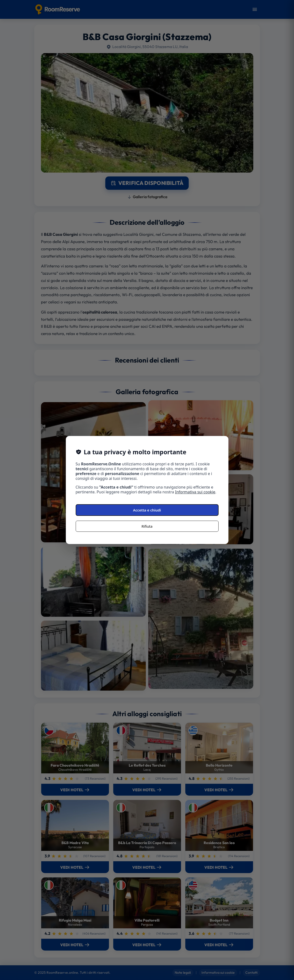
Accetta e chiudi (147, 510)
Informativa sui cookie (195, 492)
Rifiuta (147, 526)
